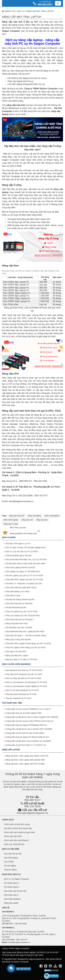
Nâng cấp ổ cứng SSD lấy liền (18, 639)
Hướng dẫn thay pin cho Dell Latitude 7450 (23, 713)
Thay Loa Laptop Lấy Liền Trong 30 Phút (22, 615)
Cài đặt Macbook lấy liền (16, 607)
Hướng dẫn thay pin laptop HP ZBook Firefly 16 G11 (27, 737)
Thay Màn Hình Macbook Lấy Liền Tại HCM (24, 674)
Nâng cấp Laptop (11, 903)
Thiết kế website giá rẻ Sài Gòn (19, 556)
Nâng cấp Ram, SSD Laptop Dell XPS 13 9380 (25, 764)
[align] (56, 967)
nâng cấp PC (8, 98)
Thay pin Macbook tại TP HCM (18, 698)
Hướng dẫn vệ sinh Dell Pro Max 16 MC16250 (25, 733)
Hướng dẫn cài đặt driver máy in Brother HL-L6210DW (28, 741)
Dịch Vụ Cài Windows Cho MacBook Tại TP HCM (26, 682)
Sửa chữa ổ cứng (13, 595)
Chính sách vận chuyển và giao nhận (19, 832)
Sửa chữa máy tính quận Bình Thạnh (21, 587)
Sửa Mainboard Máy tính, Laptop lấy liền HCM (25, 631)
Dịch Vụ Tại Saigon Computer (17, 879)
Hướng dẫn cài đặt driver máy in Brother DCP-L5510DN (29, 729)
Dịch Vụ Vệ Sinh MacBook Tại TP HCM (22, 690)
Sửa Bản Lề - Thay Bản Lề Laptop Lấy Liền (24, 583)
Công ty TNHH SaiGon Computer (41, 89)
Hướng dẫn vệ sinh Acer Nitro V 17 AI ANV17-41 (26, 745)
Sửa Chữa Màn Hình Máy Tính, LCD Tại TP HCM (26, 560)
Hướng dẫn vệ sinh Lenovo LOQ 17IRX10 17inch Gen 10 (29, 721)
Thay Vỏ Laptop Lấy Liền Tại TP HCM (21, 611)
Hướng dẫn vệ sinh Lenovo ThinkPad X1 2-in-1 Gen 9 (28, 709)
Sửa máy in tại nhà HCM (16, 651)
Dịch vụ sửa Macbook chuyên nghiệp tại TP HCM (26, 686)
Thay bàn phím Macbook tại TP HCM (21, 694)
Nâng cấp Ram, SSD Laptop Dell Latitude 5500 (25, 760)
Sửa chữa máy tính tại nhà (15, 891)
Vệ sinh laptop (10, 866)
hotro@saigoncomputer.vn (32, 813)
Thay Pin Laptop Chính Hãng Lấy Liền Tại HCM (25, 647)
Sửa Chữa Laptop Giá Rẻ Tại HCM (20, 568)
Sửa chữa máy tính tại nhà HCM (19, 603)
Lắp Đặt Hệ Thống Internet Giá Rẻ (20, 599)
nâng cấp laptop (35, 516)
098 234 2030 (32, 806)
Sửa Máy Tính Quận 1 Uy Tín (18, 544)
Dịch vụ (21, 11)
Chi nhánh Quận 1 (12, 883)
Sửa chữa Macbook (12, 899)
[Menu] (58, 3)
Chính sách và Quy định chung (17, 824)
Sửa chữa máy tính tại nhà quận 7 (20, 619)
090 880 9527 (32, 800)
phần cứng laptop (52, 516)
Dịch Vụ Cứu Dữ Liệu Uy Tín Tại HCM (22, 552)
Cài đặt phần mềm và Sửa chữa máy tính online (26, 564)
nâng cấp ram (42, 520)
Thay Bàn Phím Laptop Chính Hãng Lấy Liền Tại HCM (28, 643)
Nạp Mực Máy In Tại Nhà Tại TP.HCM (21, 659)
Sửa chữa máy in (11, 895)
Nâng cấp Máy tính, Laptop (17, 655)
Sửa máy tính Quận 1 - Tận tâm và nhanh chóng (26, 635)
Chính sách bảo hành (13, 836)
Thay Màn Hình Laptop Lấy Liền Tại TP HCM (24, 579)
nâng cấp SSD (36, 212)
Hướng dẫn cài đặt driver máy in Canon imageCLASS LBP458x (32, 717)
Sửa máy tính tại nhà (13, 854)
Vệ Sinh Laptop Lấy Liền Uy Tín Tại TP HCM (24, 575)
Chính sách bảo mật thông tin (16, 840)
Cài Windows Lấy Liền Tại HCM (19, 627)
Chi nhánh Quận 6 (12, 887)
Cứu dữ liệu (9, 862)
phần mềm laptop (11, 520)
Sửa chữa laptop (11, 858)
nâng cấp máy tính (17, 516)
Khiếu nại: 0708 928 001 (14, 844)
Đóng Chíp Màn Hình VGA (17, 623)
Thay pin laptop (10, 870)
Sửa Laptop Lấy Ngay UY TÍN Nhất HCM (23, 572)
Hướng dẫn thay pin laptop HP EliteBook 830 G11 (26, 725)
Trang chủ (9, 11)
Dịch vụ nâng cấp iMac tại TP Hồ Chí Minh (23, 678)
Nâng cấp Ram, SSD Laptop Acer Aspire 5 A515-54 (27, 756)
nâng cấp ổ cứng (10, 524)
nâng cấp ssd (27, 520)
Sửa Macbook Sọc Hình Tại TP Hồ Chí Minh (24, 670)
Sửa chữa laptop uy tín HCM (18, 591)
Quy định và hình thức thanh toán (18, 828)
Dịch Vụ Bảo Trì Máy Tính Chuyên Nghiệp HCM (26, 548)
